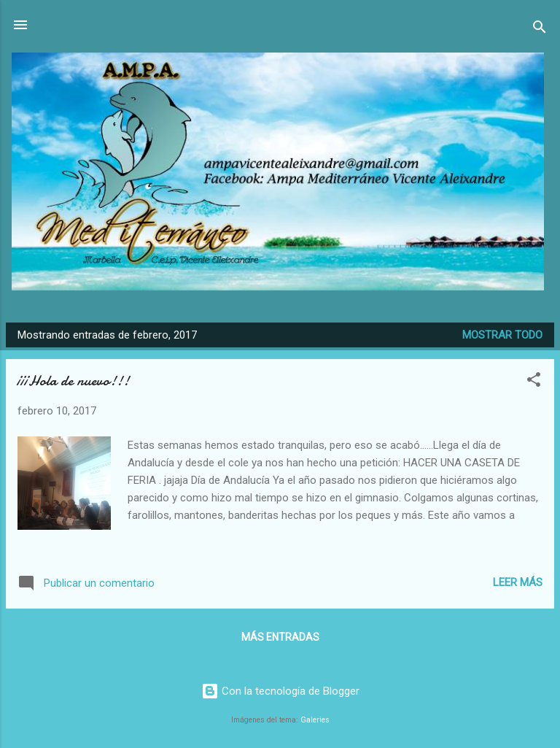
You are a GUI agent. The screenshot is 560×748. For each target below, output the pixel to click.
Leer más (518, 582)
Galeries (315, 720)
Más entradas (280, 637)
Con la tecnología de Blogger (280, 691)
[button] (534, 382)
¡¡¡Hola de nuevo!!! (73, 381)
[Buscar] (540, 30)
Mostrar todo (502, 335)
